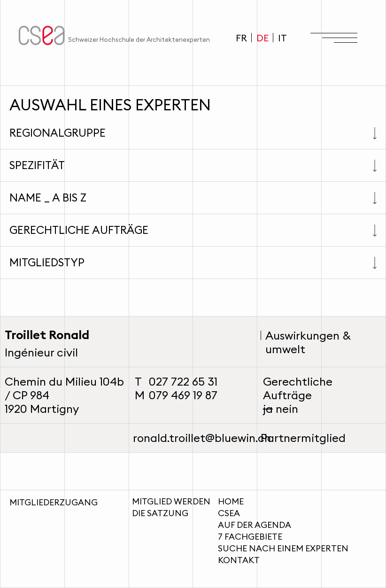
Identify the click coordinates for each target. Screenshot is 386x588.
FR (241, 38)
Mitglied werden (171, 501)
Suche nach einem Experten (283, 548)
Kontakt (239, 560)
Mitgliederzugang (54, 502)
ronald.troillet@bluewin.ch (202, 438)
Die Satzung (160, 513)
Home (231, 501)
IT (282, 38)
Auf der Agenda (255, 525)
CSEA (229, 513)
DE (262, 38)
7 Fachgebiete (250, 537)
